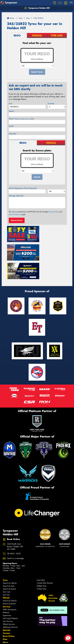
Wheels (6, 576)
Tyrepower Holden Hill (37, 8)
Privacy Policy (53, 212)
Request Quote (17, 220)
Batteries (6, 591)
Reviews (7, 627)
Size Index (41, 558)
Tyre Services (8, 600)
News (5, 621)
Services (7, 585)
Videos (6, 624)
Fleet (5, 618)
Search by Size (9, 564)
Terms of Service (15, 214)
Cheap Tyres (41, 567)
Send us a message (15, 537)
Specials (7, 608)
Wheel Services (9, 603)
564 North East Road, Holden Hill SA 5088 (15, 525)
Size (10, 104)
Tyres (5, 558)
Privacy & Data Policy (16, 638)
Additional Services (10, 605)
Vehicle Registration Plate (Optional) (23, 188)
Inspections (7, 594)
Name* (12, 111)
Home (11, 18)
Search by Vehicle (10, 561)
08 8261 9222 (14, 532)
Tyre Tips (6, 573)
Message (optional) (16, 196)
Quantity (51, 104)
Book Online (9, 614)
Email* (11, 126)
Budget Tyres (42, 564)
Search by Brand (9, 567)
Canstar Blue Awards (45, 561)
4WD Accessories (10, 588)
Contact (6, 611)
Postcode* (13, 134)
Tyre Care (6, 570)
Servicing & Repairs (10, 597)
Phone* (21, 119)
